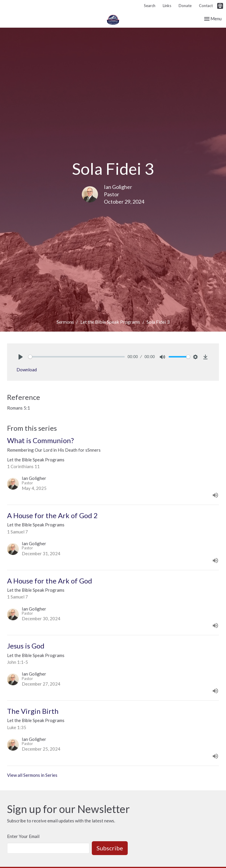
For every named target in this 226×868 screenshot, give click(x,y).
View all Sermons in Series (32, 775)
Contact (206, 6)
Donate (185, 6)
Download (27, 370)
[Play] (21, 357)
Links (167, 6)
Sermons (65, 322)
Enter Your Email (23, 836)
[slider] (77, 357)
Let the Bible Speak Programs (110, 322)
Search (150, 6)
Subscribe (110, 848)
